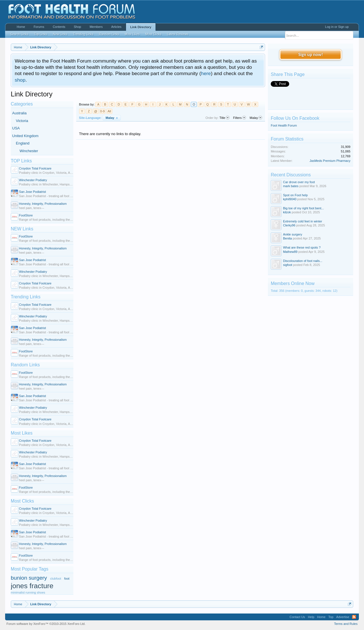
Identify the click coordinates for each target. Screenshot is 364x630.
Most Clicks (22, 501)
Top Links (40, 34)
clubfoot (56, 579)
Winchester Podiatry (33, 180)
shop (20, 80)
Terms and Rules (346, 624)
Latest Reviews (178, 34)
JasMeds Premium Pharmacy (330, 161)
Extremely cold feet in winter (303, 221)
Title (224, 118)
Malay (112, 118)
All (109, 111)
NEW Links (22, 229)
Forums (39, 27)
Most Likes (22, 433)
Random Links (25, 365)
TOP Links (21, 161)
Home (21, 27)
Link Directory (141, 27)
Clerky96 (289, 225)
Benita (287, 238)
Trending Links (26, 297)
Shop (77, 27)
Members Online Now (293, 283)
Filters (240, 118)
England (23, 143)
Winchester (29, 151)
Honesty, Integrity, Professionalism (43, 204)
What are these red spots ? (302, 247)
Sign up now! (311, 54)
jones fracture (32, 586)
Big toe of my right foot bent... (303, 208)
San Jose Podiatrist (33, 192)
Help (311, 617)
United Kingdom (25, 136)
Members (96, 27)
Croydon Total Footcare (35, 168)
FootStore (26, 215)
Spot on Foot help (295, 195)
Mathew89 (290, 252)
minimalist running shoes (28, 592)
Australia (19, 113)
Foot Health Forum (284, 125)
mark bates (291, 186)
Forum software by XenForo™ (46, 624)
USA (16, 128)
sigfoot (288, 265)
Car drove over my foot (299, 182)
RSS (354, 617)
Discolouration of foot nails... (303, 261)
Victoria (22, 121)
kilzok (287, 212)
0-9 (102, 111)
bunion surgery (29, 578)
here (206, 73)
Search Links (19, 34)
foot (67, 579)
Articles (116, 27)
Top (331, 617)
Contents (59, 27)
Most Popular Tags (30, 569)
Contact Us (297, 617)
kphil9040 (290, 199)
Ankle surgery (292, 234)
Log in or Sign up (337, 27)
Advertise (343, 617)
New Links (60, 34)
